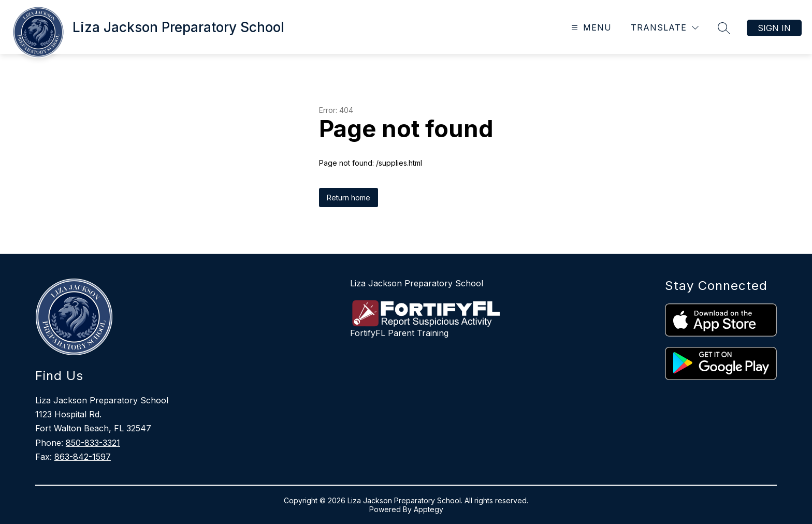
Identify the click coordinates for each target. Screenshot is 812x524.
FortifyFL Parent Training (399, 333)
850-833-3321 (93, 443)
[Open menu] (590, 28)
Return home (349, 198)
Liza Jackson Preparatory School (417, 283)
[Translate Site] (665, 28)
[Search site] (724, 28)
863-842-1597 (83, 457)
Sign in (774, 28)
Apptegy (429, 509)
